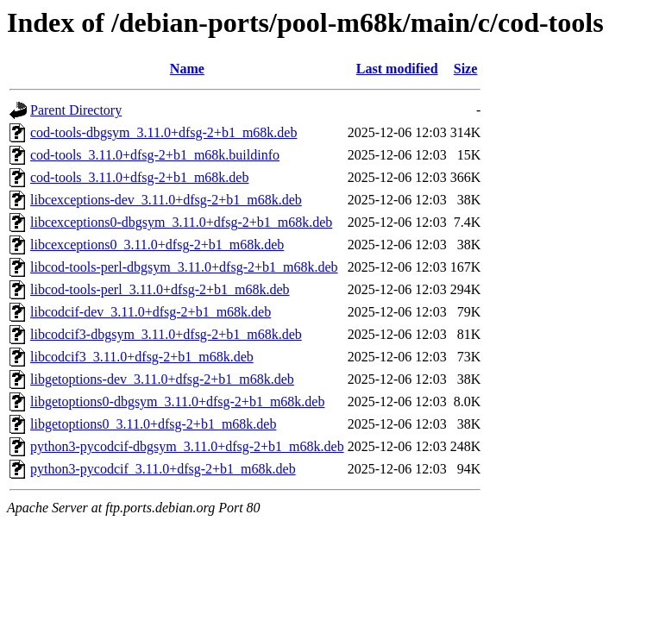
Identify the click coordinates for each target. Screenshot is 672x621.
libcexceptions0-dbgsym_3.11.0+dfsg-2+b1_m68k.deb (181, 222)
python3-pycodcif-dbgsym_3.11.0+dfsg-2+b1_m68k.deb (187, 446)
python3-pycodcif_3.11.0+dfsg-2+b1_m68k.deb (163, 469)
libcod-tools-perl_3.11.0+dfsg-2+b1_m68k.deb (160, 289)
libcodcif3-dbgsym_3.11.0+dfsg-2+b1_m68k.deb (166, 334)
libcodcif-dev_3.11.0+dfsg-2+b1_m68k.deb (151, 312)
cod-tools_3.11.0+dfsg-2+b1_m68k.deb (139, 177)
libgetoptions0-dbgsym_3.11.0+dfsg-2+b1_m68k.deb (177, 401)
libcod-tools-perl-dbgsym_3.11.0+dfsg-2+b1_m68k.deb (184, 267)
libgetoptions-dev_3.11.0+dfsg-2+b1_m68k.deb (162, 379)
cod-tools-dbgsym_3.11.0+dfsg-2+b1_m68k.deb (163, 132)
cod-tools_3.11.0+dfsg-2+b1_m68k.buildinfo (155, 155)
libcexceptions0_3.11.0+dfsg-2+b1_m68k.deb (157, 245)
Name (187, 69)
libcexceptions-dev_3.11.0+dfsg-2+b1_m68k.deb (166, 200)
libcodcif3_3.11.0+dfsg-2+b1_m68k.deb (142, 357)
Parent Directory (76, 110)
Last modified (397, 69)
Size (466, 69)
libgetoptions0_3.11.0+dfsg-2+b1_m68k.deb (153, 424)
